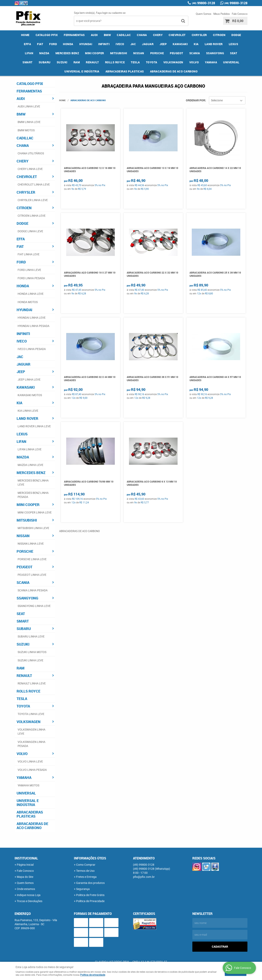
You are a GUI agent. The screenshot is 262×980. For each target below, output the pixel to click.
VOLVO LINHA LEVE (30, 761)
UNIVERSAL (231, 62)
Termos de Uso (85, 871)
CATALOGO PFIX (47, 35)
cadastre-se (119, 13)
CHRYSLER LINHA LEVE (33, 200)
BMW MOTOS (26, 130)
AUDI (94, 35)
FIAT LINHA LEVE (29, 254)
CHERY (158, 35)
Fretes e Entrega (86, 877)
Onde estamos (26, 889)
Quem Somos (204, 14)
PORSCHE (157, 53)
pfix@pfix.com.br (144, 877)
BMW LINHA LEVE (29, 122)
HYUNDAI (86, 44)
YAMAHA (211, 62)
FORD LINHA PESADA (31, 278)
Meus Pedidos (222, 14)
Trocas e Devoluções (30, 901)
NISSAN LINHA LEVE (31, 544)
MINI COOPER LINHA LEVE (35, 512)
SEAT (234, 53)
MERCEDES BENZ (67, 53)
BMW (107, 35)
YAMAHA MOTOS (28, 785)
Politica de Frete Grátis (90, 895)
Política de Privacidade (90, 901)
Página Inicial (25, 865)
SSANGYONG (215, 53)
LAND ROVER (214, 44)
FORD (53, 44)
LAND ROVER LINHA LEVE (34, 426)
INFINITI (104, 44)
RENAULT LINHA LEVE (32, 683)
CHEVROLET (177, 35)
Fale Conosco (240, 14)
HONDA (68, 44)
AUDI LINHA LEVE (29, 106)
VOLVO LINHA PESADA (32, 770)
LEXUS (234, 44)
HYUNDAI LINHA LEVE (32, 318)
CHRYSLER (199, 35)
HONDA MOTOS (28, 302)
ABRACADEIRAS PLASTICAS (125, 71)
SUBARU (45, 62)
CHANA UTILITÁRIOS (31, 153)
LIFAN (29, 53)
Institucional (26, 858)
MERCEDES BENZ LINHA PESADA (33, 495)
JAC (133, 44)
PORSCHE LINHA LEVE (32, 559)
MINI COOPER (95, 53)
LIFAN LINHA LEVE (30, 449)
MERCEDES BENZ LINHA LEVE (33, 482)
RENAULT (92, 62)
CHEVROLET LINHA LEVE (34, 184)
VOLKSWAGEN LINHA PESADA (31, 744)
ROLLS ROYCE (115, 62)
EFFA (27, 44)
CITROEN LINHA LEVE (32, 216)
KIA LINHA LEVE (28, 411)
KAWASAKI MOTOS (30, 395)
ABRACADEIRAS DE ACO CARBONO (174, 71)
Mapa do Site (25, 877)
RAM (77, 62)
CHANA (142, 35)
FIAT (40, 44)
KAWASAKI (180, 44)
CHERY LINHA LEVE (30, 169)
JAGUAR (148, 44)
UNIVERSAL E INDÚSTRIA (82, 71)
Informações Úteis (90, 858)
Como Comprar (86, 865)
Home (25, 35)
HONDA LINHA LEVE (31, 294)
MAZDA (44, 53)
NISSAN (139, 53)
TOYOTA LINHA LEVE (31, 714)
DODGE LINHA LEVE (30, 231)
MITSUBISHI (119, 53)
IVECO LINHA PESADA (32, 349)
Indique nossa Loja (29, 895)
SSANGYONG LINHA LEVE (34, 606)
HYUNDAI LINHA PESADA (34, 326)
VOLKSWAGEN (173, 62)
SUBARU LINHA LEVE (31, 636)
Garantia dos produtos (90, 883)
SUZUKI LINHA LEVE (30, 660)
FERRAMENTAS (74, 35)
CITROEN (219, 35)
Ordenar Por (195, 100)
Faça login (102, 13)
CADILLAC (124, 35)
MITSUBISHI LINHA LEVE (33, 528)
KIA (196, 44)
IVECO (120, 44)
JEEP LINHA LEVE (29, 379)
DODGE (236, 35)
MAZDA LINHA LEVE (30, 465)
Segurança (83, 889)
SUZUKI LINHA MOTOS (32, 652)
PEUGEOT (177, 53)
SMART (28, 62)
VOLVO (194, 62)
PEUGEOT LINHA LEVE (32, 575)
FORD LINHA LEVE (29, 270)
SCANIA (195, 53)
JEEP (163, 44)
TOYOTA (152, 62)
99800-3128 (203, 3)
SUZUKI (62, 62)
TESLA (135, 62)
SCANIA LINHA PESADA (33, 590)
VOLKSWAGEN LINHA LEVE (31, 731)
